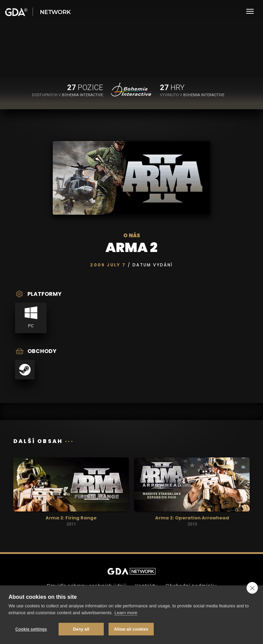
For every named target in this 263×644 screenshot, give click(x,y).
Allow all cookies (131, 629)
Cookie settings (31, 629)
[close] (252, 588)
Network (55, 12)
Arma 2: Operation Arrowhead (192, 518)
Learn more (126, 613)
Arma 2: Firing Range (71, 518)
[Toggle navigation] (250, 11)
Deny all (81, 629)
